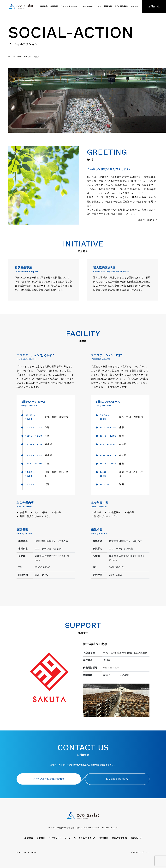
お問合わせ (154, 6)
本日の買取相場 (121, 6)
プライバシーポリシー (140, 853)
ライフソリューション (70, 6)
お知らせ (134, 6)
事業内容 (44, 6)
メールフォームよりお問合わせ (46, 779)
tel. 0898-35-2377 (119, 779)
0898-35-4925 (111, 668)
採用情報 (108, 6)
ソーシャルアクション (92, 6)
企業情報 (54, 6)
